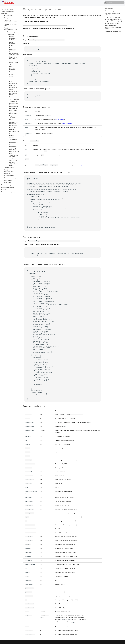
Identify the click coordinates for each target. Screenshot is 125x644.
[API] (8, 3)
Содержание (109, 9)
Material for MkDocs (12, 642)
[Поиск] (114, 3)
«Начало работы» (60, 120)
